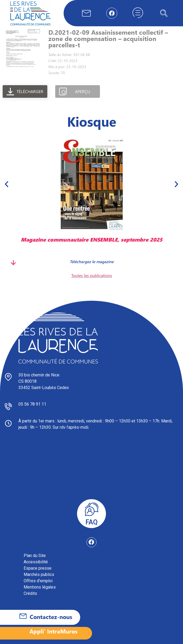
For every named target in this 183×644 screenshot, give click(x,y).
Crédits (30, 593)
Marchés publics (39, 574)
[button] (7, 184)
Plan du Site (35, 556)
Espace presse (38, 568)
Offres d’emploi (38, 581)
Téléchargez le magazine (92, 262)
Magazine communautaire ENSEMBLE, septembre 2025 (92, 239)
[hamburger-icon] (138, 13)
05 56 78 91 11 (32, 404)
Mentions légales (40, 587)
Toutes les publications (92, 275)
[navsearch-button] (164, 13)
